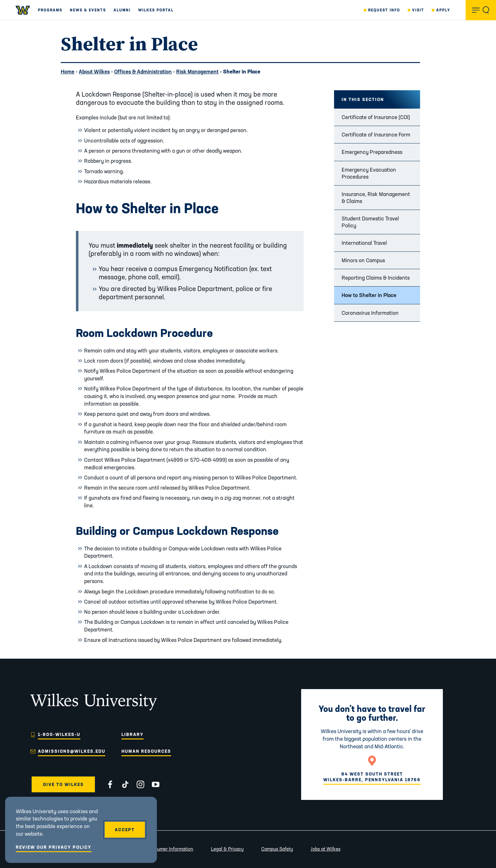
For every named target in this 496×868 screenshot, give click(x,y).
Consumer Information (170, 849)
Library (133, 734)
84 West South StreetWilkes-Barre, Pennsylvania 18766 (372, 777)
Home (68, 71)
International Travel (364, 243)
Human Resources (146, 751)
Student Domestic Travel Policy (370, 222)
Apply (443, 10)
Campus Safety (277, 849)
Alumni (122, 10)
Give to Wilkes (63, 784)
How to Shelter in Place (369, 295)
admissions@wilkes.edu (72, 751)
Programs (50, 10)
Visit (418, 10)
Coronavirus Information (370, 313)
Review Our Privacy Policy (54, 847)
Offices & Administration (143, 71)
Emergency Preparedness (372, 152)
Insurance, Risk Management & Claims (376, 197)
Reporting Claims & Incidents (376, 278)
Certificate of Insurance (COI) (376, 117)
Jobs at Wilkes (325, 849)
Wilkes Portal (156, 10)
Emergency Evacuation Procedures (369, 173)
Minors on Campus (363, 260)
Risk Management (197, 71)
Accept (125, 830)
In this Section (363, 99)
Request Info (384, 10)
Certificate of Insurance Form (376, 134)
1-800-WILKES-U (59, 734)
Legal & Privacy (227, 849)
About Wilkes (94, 71)
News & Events (88, 10)
